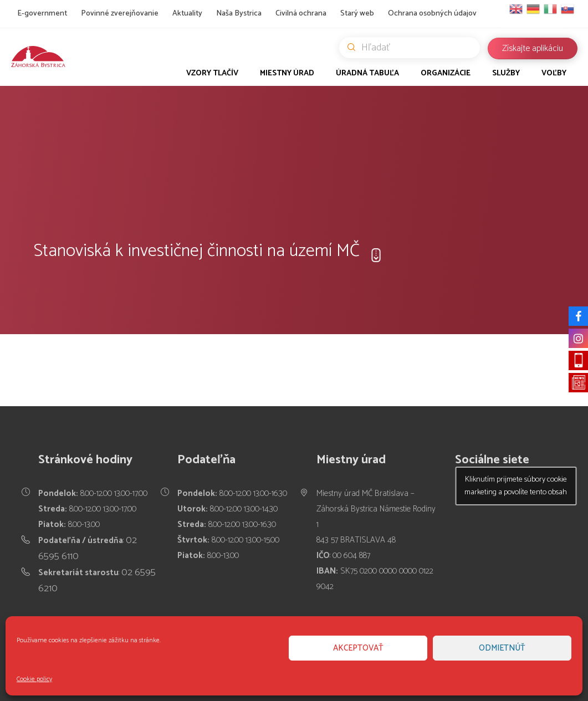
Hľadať (414, 48)
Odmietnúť (502, 648)
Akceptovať (358, 648)
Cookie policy (34, 679)
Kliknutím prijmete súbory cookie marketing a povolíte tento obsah (516, 486)
